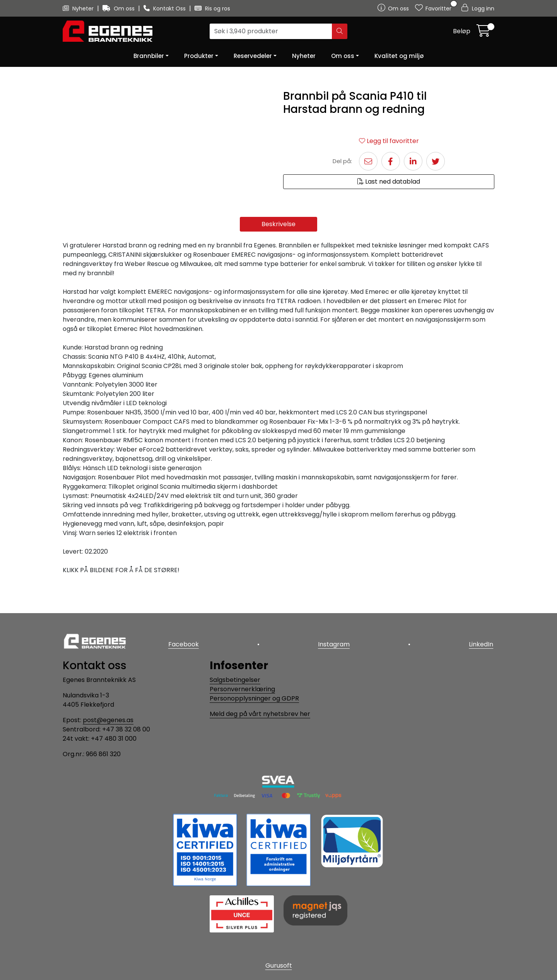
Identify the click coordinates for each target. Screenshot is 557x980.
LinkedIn (482, 643)
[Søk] (271, 31)
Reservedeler (253, 56)
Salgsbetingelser (235, 680)
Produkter (199, 56)
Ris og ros (212, 9)
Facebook (182, 643)
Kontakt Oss (165, 9)
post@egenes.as (108, 720)
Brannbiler (149, 56)
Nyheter (79, 9)
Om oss (119, 9)
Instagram (334, 643)
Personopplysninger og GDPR (254, 698)
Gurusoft (279, 966)
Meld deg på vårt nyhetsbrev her (260, 714)
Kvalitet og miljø (399, 56)
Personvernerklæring (242, 689)
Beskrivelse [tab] (278, 253)
